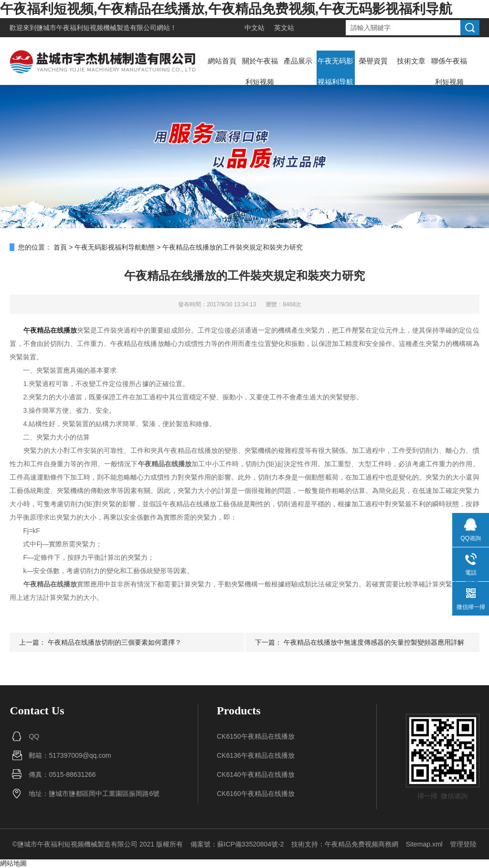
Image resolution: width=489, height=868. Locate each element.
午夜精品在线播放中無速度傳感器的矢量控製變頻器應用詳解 (374, 642)
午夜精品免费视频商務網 (361, 844)
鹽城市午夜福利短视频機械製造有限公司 (96, 28)
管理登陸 (463, 844)
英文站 (284, 28)
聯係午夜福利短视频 (449, 71)
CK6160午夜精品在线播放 (256, 794)
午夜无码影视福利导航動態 (335, 82)
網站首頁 (222, 61)
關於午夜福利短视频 (260, 71)
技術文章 (411, 61)
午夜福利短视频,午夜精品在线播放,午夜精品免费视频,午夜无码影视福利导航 (226, 9)
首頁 (60, 247)
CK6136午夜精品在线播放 (256, 755)
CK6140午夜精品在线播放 (256, 774)
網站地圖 (13, 863)
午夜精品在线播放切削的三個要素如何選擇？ (115, 642)
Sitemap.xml (424, 844)
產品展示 (298, 61)
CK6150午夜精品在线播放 (256, 736)
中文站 (255, 28)
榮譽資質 (373, 61)
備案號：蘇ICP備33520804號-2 (237, 844)
